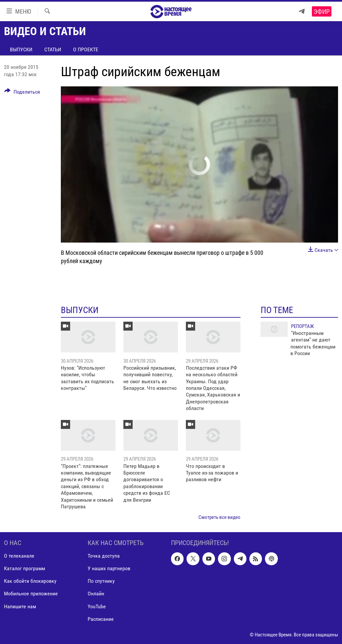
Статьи (53, 49)
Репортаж (302, 326)
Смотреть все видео (219, 517)
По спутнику (101, 581)
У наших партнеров (109, 568)
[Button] (22, 93)
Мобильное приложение (31, 594)
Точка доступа (104, 556)
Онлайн (96, 594)
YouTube (97, 606)
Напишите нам (20, 606)
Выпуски (21, 49)
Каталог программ (24, 568)
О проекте (86, 49)
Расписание (101, 619)
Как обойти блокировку (30, 581)
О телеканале (19, 556)
